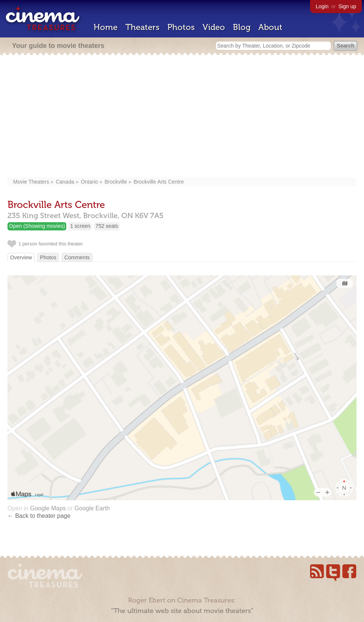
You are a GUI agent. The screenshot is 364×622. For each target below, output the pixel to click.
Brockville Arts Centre (159, 182)
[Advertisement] (182, 117)
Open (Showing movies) (37, 226)
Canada (65, 182)
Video (214, 27)
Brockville (116, 182)
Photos (181, 27)
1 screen (80, 226)
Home (106, 27)
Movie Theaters (31, 182)
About (270, 27)
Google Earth (92, 508)
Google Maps (48, 508)
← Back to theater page (39, 516)
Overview (21, 257)
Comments (77, 257)
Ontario (90, 182)
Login (322, 6)
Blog (242, 27)
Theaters (142, 27)
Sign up (347, 6)
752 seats (107, 226)
